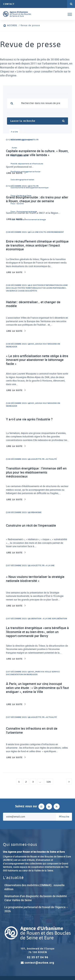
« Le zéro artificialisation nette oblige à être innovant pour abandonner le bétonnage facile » (37, 360)
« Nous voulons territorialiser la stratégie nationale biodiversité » (35, 579)
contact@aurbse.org (37, 963)
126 (49, 782)
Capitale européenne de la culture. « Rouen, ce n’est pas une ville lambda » (37, 153)
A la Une (14, 132)
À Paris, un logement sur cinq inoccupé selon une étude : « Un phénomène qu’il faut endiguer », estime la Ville (37, 688)
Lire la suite (14, 173)
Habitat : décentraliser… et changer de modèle (33, 304)
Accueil (12, 25)
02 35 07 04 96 (38, 957)
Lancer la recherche (37, 121)
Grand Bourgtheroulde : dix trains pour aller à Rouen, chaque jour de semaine (37, 199)
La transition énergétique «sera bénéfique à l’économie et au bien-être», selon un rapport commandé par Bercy (37, 632)
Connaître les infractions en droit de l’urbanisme (32, 730)
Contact (9, 4)
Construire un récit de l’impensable (31, 525)
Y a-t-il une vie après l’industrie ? (29, 419)
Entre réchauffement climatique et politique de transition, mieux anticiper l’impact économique (37, 245)
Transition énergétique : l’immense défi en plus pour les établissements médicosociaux (36, 472)
